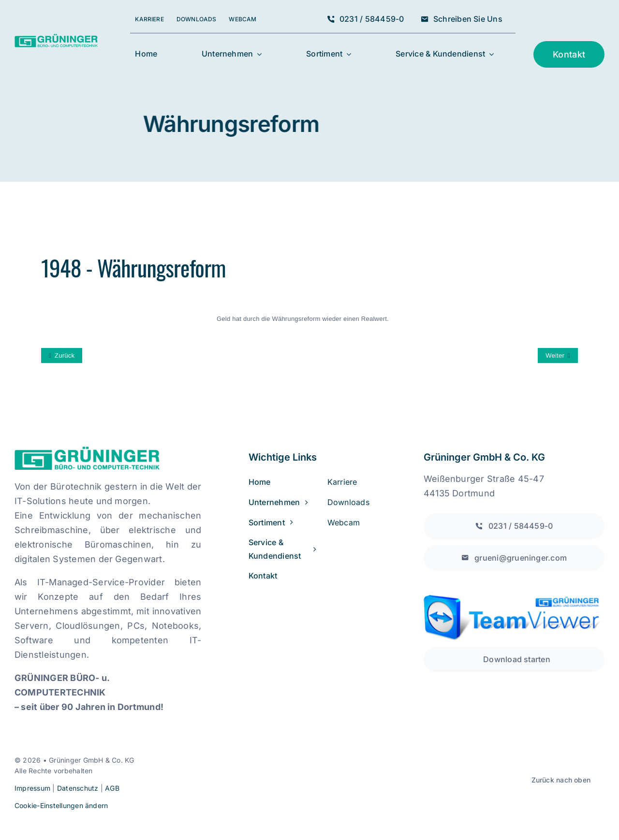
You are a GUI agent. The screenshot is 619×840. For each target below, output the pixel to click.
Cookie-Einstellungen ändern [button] (61, 805)
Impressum (32, 788)
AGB (112, 788)
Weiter (555, 355)
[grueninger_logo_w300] (56, 38)
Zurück (65, 355)
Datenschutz (78, 788)
